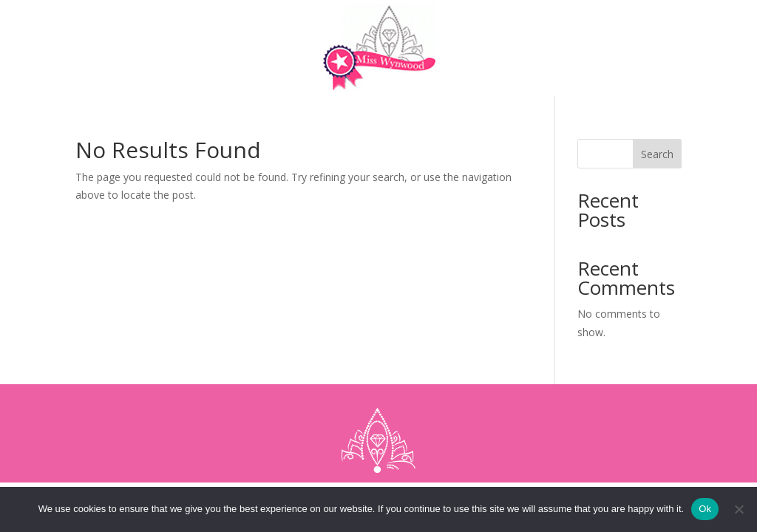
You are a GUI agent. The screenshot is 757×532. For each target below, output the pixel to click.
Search (657, 154)
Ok (705, 509)
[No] (739, 509)
